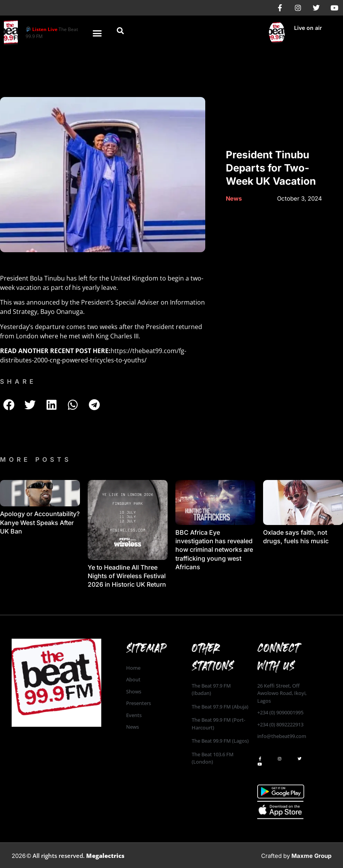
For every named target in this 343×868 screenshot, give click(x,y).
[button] (97, 33)
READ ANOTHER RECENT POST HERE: (55, 351)
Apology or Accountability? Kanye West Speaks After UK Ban (40, 522)
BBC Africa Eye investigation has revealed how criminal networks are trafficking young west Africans (214, 550)
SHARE (18, 381)
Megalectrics (105, 856)
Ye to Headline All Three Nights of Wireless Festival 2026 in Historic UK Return (127, 576)
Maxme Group (311, 856)
